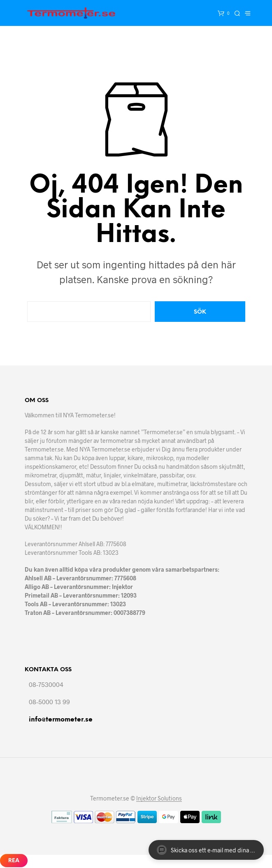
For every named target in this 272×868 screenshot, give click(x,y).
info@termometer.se (61, 720)
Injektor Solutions (159, 798)
